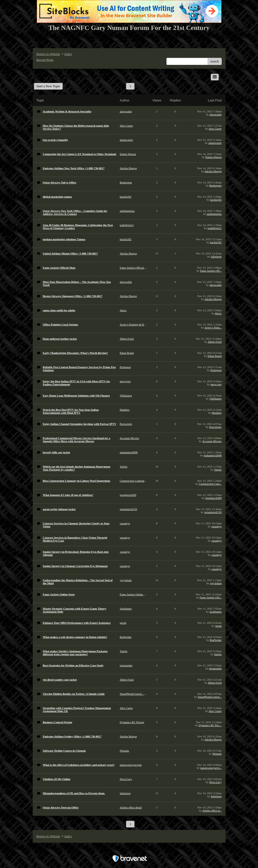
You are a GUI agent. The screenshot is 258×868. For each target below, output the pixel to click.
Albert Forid (215, 342)
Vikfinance (215, 398)
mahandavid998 (213, 455)
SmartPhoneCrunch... (210, 697)
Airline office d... (212, 810)
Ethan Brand (214, 356)
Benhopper (215, 185)
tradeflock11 (214, 228)
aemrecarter (215, 143)
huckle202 (216, 200)
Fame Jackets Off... (211, 271)
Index (68, 54)
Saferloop (216, 256)
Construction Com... (210, 484)
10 (205, 86)
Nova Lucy (215, 782)
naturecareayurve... (211, 768)
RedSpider (216, 640)
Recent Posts (45, 60)
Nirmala (217, 754)
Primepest (216, 370)
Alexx (218, 313)
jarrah (218, 626)
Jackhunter (216, 612)
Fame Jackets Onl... (211, 597)
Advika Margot (213, 171)
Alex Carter (215, 129)
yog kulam (216, 583)
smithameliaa (214, 214)
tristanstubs (215, 668)
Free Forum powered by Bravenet (129, 850)
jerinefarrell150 (213, 512)
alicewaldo (216, 114)
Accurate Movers (212, 441)
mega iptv (216, 384)
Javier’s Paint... (213, 327)
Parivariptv (216, 427)
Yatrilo (218, 470)
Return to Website (48, 54)
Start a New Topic (48, 86)
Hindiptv (217, 413)
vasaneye (216, 526)
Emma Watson (214, 157)
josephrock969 (213, 498)
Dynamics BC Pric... (210, 725)
